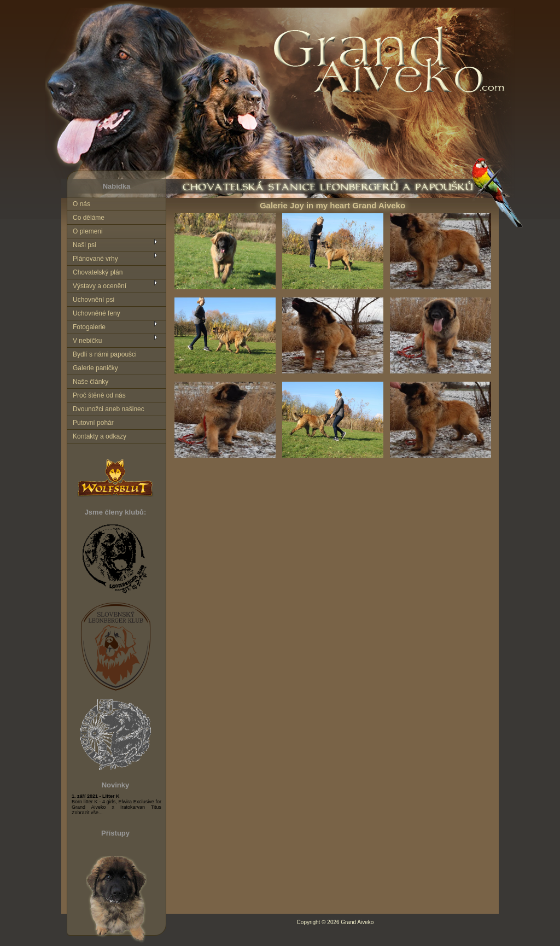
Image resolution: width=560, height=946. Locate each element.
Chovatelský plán (98, 272)
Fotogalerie (89, 327)
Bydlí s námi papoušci (105, 354)
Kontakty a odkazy (100, 436)
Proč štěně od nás (99, 395)
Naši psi (84, 245)
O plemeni (88, 231)
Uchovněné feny (97, 313)
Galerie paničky (95, 368)
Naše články (91, 382)
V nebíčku (87, 341)
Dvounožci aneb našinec (109, 409)
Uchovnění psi (94, 300)
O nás (81, 204)
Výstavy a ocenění (100, 286)
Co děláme (89, 218)
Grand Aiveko (357, 922)
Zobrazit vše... (87, 813)
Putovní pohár (93, 423)
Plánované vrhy (95, 259)
